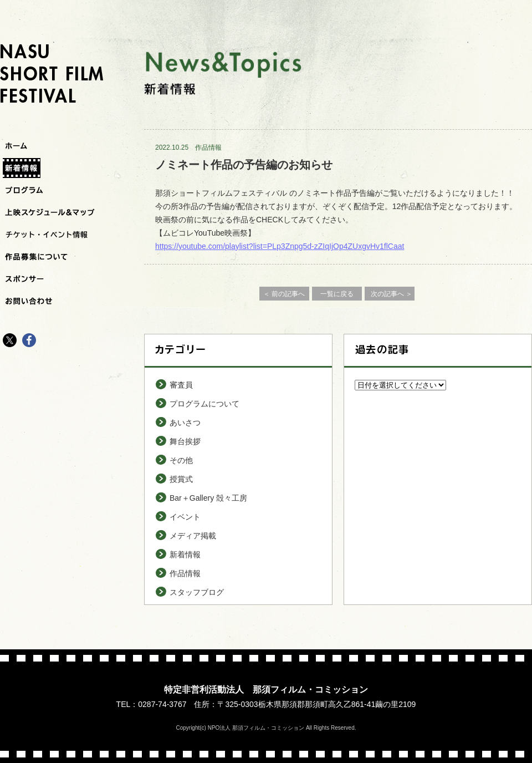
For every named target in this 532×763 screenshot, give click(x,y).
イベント (185, 517)
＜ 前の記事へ (284, 294)
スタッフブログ (197, 592)
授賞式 (181, 479)
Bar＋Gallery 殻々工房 (208, 498)
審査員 (181, 385)
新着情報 (185, 555)
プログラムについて (204, 404)
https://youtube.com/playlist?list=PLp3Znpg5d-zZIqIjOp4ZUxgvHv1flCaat (280, 246)
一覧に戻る (337, 294)
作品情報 (208, 147)
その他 (181, 460)
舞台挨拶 (185, 441)
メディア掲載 (193, 536)
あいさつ (185, 423)
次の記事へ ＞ (392, 294)
